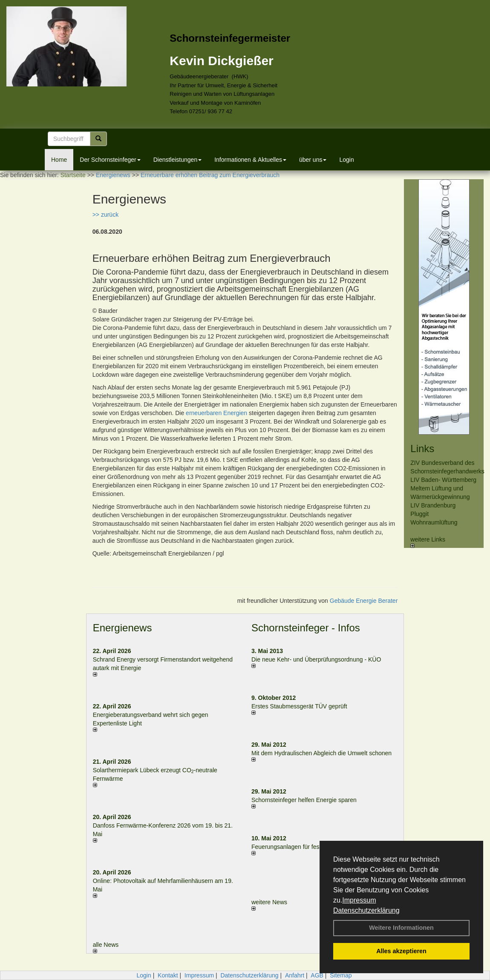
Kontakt (168, 975)
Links (422, 448)
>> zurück (105, 215)
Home (59, 160)
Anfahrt (295, 975)
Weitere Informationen (401, 928)
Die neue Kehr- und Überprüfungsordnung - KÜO (316, 659)
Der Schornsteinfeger (110, 160)
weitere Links (428, 542)
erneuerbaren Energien (216, 413)
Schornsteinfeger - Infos (306, 628)
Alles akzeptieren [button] (401, 951)
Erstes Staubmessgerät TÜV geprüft (299, 706)
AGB (317, 975)
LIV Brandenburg (433, 505)
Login (346, 160)
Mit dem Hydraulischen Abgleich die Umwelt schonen (321, 753)
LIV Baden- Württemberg (443, 480)
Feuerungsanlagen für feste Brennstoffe (304, 847)
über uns (313, 160)
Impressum (359, 900)
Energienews (122, 628)
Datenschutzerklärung (366, 910)
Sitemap (341, 975)
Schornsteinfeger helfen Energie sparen (304, 800)
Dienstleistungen (178, 160)
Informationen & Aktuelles (250, 160)
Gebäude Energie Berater (364, 601)
